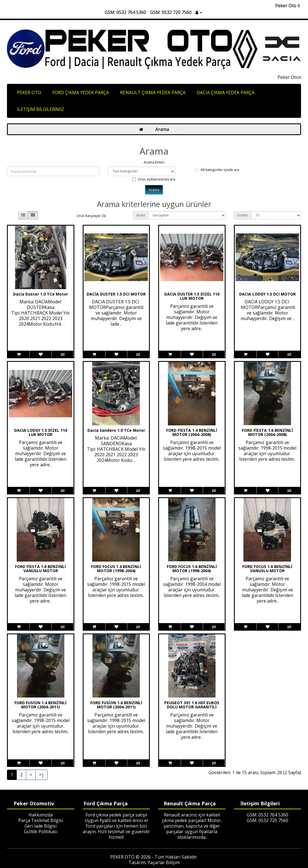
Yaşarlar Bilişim (164, 862)
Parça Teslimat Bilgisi (41, 820)
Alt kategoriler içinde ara (217, 170)
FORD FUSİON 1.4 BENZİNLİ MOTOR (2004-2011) (41, 705)
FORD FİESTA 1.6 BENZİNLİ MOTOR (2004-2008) (267, 432)
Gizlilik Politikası (41, 832)
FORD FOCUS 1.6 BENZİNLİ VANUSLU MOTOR (267, 569)
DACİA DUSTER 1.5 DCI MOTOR (116, 294)
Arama (162, 129)
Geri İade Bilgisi (41, 826)
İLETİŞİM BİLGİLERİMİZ (41, 109)
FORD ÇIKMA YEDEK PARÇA (81, 92)
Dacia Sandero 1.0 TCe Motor (116, 430)
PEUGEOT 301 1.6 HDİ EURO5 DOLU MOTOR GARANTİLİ (192, 705)
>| (41, 775)
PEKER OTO (29, 92)
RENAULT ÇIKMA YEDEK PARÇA (153, 92)
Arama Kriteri (154, 162)
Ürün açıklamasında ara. (154, 179)
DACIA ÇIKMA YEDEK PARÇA (226, 92)
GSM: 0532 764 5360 (125, 12)
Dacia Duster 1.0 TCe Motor (41, 294)
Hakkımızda (41, 815)
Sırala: (141, 215)
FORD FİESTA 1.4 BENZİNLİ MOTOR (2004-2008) (192, 432)
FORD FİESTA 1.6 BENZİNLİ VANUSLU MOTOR (41, 569)
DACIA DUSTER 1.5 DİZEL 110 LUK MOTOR (192, 296)
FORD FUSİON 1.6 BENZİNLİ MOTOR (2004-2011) (116, 705)
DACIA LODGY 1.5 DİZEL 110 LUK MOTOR (41, 432)
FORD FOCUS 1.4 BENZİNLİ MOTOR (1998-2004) (116, 569)
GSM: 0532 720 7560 (171, 12)
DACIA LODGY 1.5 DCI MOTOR (267, 294)
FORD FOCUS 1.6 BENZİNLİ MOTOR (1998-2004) (192, 569)
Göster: (243, 215)
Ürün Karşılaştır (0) (91, 216)
